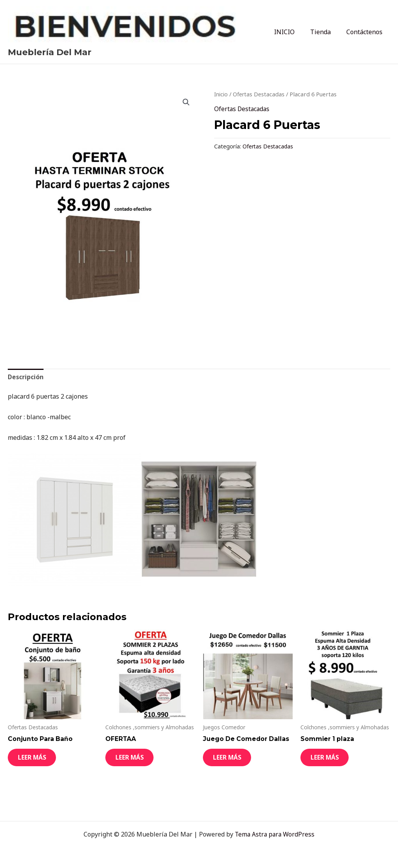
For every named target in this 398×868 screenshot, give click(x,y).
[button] (186, 102)
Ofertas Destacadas (260, 94)
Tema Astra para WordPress (275, 834)
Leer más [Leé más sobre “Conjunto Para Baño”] (38, 760)
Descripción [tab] (26, 377)
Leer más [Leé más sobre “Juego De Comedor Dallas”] (233, 760)
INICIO (292, 32)
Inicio (222, 94)
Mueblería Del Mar (50, 52)
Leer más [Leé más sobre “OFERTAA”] (135, 760)
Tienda (325, 32)
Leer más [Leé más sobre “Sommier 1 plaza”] (330, 760)
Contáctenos (366, 32)
